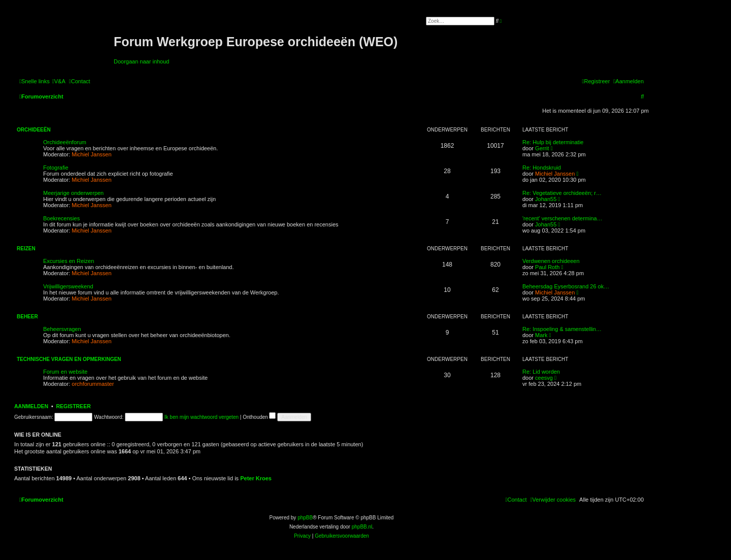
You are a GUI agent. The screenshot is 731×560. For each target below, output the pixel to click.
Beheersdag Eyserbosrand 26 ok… (566, 286)
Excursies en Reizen (69, 261)
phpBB (305, 518)
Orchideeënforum (65, 142)
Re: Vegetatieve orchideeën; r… (562, 193)
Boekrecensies (61, 218)
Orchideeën (34, 130)
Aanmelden (31, 406)
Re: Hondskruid (542, 168)
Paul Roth (547, 267)
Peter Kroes (256, 478)
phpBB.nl (362, 527)
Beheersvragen (62, 329)
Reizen (26, 249)
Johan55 (546, 199)
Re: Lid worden (541, 372)
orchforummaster (93, 384)
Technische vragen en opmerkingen (69, 359)
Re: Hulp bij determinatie (553, 142)
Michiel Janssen (91, 154)
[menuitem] (59, 81)
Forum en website (65, 372)
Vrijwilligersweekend (68, 286)
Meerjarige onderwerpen (73, 193)
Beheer (27, 317)
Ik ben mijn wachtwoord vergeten (202, 417)
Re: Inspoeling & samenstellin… (562, 329)
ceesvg (544, 378)
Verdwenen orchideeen (551, 261)
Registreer (73, 406)
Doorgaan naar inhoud (141, 61)
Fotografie (56, 168)
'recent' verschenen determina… (562, 218)
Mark (541, 335)
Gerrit (542, 148)
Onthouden (259, 417)
